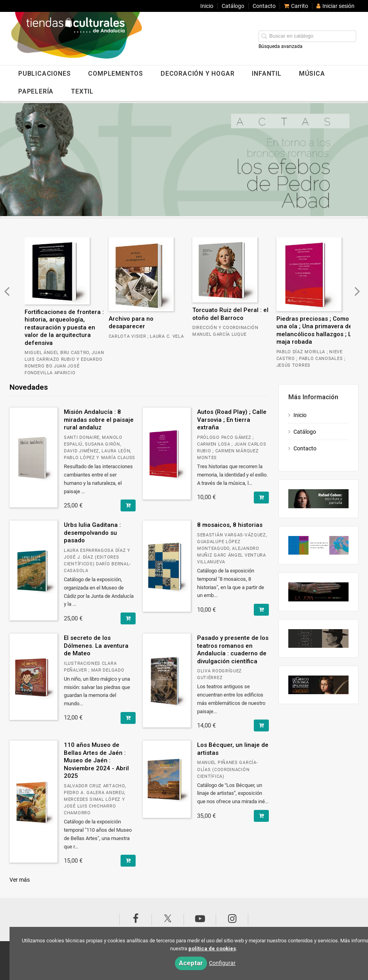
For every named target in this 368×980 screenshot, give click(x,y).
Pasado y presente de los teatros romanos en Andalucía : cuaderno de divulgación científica (233, 650)
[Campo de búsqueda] (307, 36)
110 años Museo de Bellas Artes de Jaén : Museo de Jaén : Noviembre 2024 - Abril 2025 (96, 760)
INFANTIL (266, 74)
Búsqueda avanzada (281, 46)
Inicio (207, 6)
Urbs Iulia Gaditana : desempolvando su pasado (92, 533)
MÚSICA (312, 74)
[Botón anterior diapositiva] (7, 291)
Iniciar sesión (335, 6)
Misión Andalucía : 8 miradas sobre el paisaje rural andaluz (99, 420)
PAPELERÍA (36, 91)
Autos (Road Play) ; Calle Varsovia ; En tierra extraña (232, 420)
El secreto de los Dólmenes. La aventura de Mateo (96, 646)
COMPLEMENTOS (116, 74)
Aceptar (191, 963)
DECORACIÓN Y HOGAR (197, 74)
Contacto (264, 6)
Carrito (296, 6)
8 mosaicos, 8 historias (230, 525)
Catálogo (233, 6)
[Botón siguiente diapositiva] (357, 291)
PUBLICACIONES (44, 74)
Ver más (20, 880)
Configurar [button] (222, 963)
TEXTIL (82, 91)
